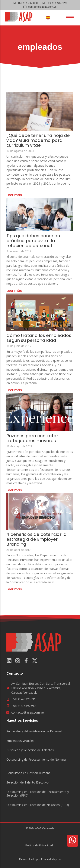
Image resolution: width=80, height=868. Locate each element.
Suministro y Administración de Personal (34, 731)
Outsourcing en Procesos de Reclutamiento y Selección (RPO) (38, 794)
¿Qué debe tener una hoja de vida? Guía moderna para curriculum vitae (38, 140)
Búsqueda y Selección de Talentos (30, 750)
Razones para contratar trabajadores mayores (32, 438)
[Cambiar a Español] (48, 18)
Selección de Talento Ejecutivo (28, 783)
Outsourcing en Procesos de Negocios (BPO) (38, 805)
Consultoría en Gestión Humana (28, 773)
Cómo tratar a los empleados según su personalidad (39, 338)
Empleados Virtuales (20, 741)
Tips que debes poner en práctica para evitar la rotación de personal (33, 241)
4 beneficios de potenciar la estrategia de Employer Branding (36, 539)
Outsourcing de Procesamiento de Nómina (36, 760)
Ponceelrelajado (51, 859)
